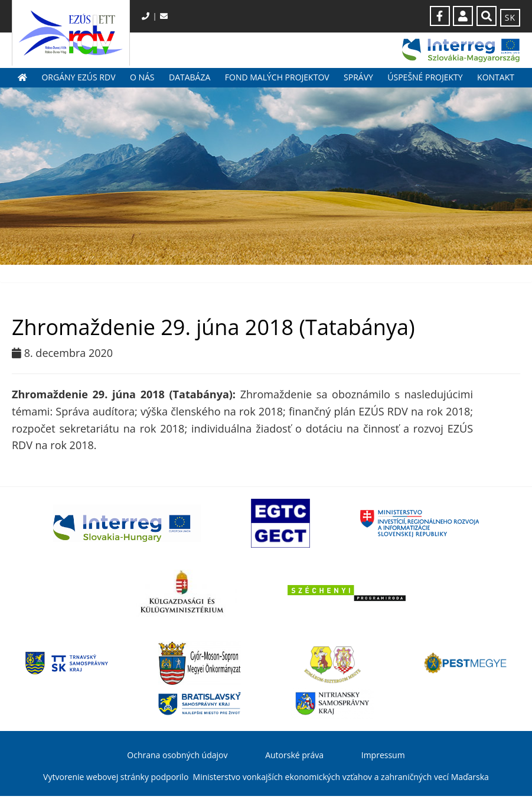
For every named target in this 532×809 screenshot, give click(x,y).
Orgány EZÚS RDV (78, 77)
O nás (142, 77)
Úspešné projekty (425, 77)
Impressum (383, 755)
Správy (358, 77)
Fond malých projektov (277, 77)
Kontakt (496, 77)
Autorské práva (294, 755)
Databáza (190, 77)
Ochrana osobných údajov (177, 755)
